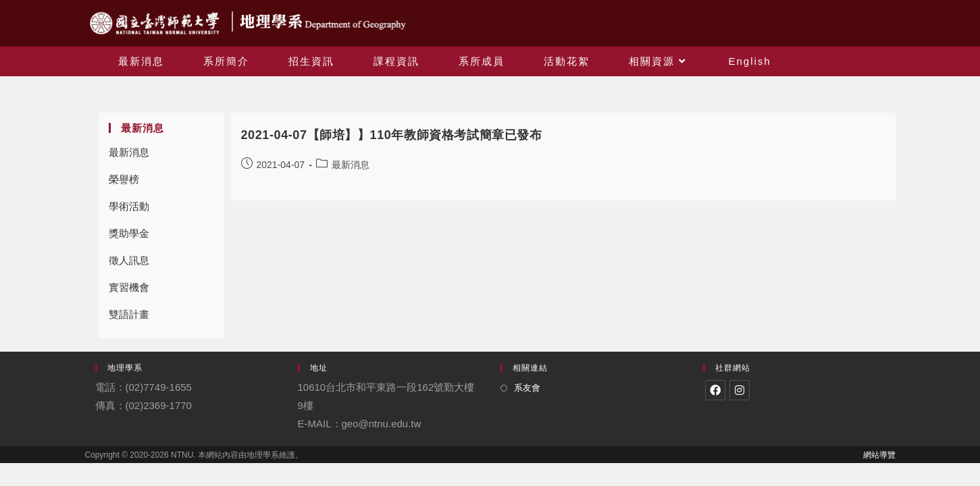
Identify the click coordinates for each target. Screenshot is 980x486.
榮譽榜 (124, 179)
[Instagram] (740, 390)
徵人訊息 (129, 260)
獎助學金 (129, 233)
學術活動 (129, 206)
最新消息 (129, 152)
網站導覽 (879, 455)
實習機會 (129, 287)
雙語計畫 (129, 314)
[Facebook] (715, 390)
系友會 (527, 388)
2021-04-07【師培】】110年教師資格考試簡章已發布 (392, 135)
